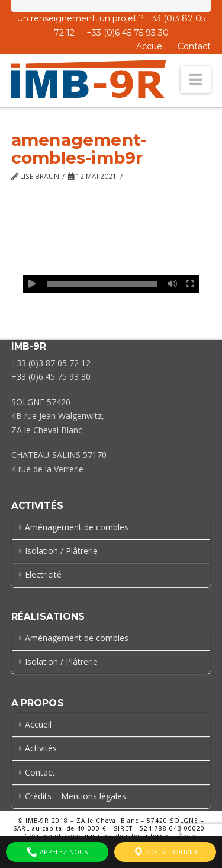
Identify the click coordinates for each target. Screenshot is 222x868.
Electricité (43, 574)
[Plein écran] (190, 284)
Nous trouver (165, 852)
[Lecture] (32, 284)
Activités (41, 748)
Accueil (151, 46)
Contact (194, 46)
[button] (196, 79)
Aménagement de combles (77, 527)
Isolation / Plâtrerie (61, 551)
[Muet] (172, 284)
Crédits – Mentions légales (75, 796)
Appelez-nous (57, 852)
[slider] (102, 284)
